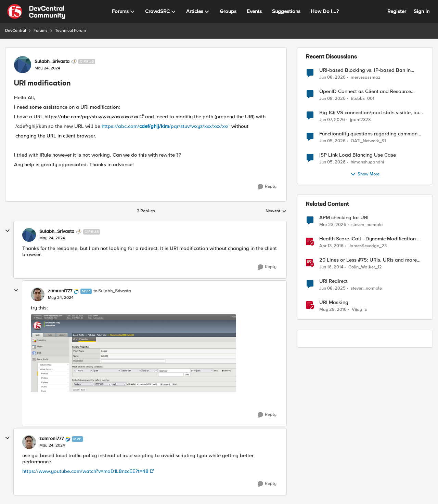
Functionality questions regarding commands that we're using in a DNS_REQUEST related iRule (371, 134)
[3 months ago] (333, 225)
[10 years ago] (331, 246)
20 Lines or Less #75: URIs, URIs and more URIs (368, 260)
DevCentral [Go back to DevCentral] (16, 31)
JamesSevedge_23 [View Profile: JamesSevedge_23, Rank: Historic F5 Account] (368, 246)
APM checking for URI (344, 218)
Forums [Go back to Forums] (41, 31)
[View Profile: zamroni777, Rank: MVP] (38, 294)
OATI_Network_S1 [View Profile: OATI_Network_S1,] (368, 141)
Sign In (422, 11)
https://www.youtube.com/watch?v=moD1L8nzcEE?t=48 (85, 471)
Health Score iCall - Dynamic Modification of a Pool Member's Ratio (370, 239)
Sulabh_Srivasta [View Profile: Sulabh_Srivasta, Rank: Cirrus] (52, 62)
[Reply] (267, 187)
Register (397, 11)
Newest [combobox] (276, 211)
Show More (365, 174)
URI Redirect (333, 281)
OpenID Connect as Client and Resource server (365, 91)
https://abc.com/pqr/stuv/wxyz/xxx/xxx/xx (91, 117)
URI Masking (334, 302)
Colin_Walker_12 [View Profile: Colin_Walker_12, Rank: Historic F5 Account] (365, 267)
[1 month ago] (332, 77)
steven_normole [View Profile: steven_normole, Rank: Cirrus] (367, 225)
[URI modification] (52, 238)
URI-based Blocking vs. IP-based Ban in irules (365, 70)
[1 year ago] (332, 289)
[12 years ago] (331, 267)
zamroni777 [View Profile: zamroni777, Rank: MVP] (60, 291)
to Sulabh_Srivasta (112, 291)
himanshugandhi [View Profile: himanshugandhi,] (367, 162)
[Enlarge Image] (133, 353)
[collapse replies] (8, 231)
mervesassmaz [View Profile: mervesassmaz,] (365, 77)
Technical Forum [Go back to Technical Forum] (70, 31)
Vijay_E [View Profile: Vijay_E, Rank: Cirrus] (359, 310)
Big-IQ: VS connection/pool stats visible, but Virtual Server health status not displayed (370, 113)
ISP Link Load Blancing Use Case (358, 155)
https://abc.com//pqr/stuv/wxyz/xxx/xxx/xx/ (175, 126)
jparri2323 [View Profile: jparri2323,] (360, 120)
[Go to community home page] (36, 12)
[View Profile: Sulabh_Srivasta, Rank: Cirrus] (23, 65)
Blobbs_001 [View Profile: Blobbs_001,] (363, 99)
